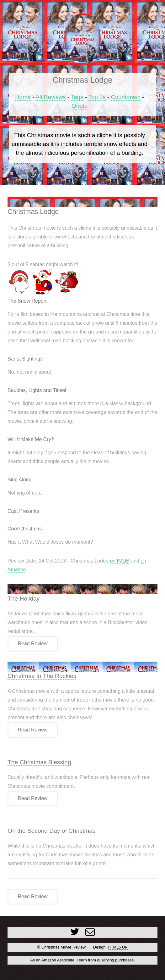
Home (23, 97)
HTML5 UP (118, 947)
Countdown (125, 97)
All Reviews (51, 97)
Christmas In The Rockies (42, 676)
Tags (77, 97)
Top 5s (97, 97)
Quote (80, 106)
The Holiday (24, 599)
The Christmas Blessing (39, 762)
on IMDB (120, 561)
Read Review (32, 644)
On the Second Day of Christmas (51, 831)
